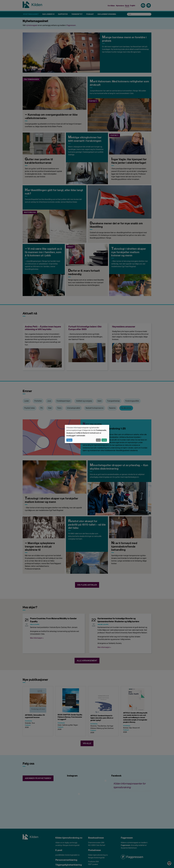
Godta (104, 440)
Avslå (98, 440)
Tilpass (69, 440)
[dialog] (87, 434)
